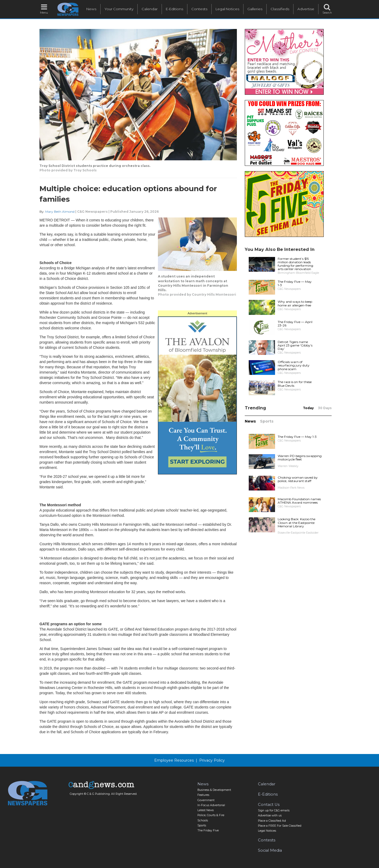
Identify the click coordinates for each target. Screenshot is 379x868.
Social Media (270, 850)
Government (206, 800)
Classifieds (280, 9)
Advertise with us (270, 815)
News (91, 9)
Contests (199, 9)
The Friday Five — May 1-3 (295, 283)
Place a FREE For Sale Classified (280, 826)
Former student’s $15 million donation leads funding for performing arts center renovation (295, 264)
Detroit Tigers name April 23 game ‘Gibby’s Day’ (295, 345)
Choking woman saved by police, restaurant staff (298, 479)
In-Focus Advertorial (211, 805)
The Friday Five (208, 830)
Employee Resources (174, 760)
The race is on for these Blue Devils (295, 384)
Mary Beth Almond (60, 212)
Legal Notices (227, 9)
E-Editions (174, 9)
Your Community (119, 9)
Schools (203, 820)
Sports (267, 421)
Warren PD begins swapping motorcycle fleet (300, 458)
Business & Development (214, 790)
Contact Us (269, 805)
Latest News (206, 810)
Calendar (150, 9)
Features (203, 795)
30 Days (325, 408)
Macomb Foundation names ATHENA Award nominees (299, 501)
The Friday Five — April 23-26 (295, 324)
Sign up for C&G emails (274, 810)
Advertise (306, 9)
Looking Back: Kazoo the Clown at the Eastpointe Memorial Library (296, 522)
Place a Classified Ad (272, 821)
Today (308, 408)
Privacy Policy (212, 760)
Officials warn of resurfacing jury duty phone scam (294, 365)
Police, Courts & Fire (211, 815)
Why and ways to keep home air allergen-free (295, 303)
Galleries (255, 9)
